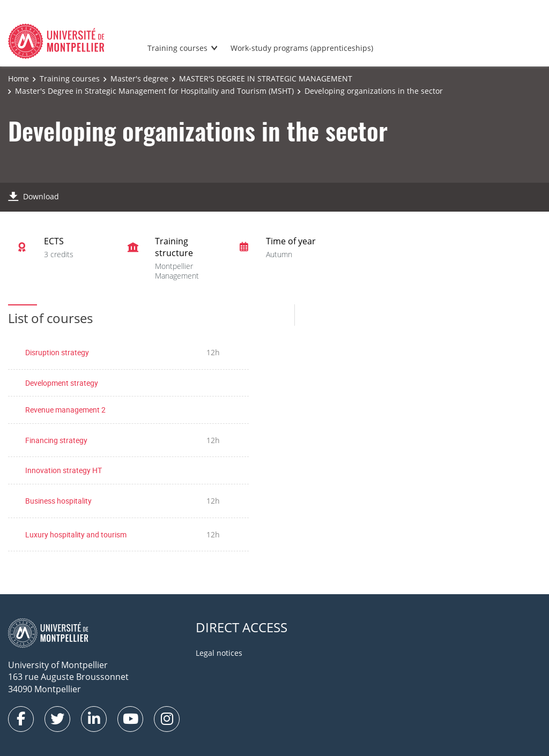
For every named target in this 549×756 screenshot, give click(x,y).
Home (18, 78)
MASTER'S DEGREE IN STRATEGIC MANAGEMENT (266, 78)
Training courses (177, 48)
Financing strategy (56, 440)
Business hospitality (58, 501)
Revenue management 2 (65, 410)
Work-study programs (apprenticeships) (302, 48)
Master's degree (139, 78)
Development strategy (62, 383)
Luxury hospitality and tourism (76, 534)
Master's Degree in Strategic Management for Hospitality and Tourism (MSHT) (154, 91)
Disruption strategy (57, 352)
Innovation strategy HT (64, 470)
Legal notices (219, 653)
